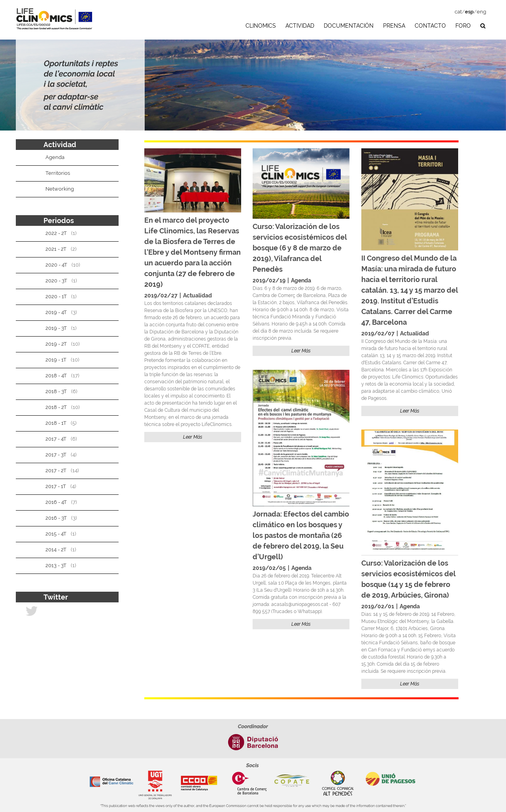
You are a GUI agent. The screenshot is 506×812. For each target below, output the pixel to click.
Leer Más (193, 437)
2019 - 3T (56, 328)
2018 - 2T (56, 407)
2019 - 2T (56, 344)
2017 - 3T (56, 455)
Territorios (58, 173)
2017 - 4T (56, 439)
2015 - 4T (56, 534)
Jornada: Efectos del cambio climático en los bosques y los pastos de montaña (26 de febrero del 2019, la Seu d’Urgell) (301, 535)
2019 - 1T (56, 360)
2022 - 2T (56, 233)
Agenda (301, 280)
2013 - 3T (56, 565)
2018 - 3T (56, 391)
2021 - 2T (56, 249)
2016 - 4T (56, 502)
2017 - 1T (56, 486)
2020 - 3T (56, 281)
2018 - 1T (56, 423)
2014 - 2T (56, 550)
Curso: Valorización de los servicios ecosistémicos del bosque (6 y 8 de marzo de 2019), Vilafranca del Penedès (300, 248)
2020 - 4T (56, 265)
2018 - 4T (56, 376)
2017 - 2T (56, 470)
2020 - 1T (56, 296)
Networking (60, 189)
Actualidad (197, 295)
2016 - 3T (56, 518)
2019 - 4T (56, 312)
